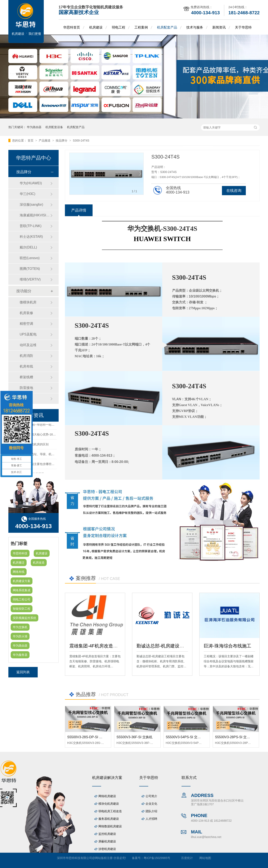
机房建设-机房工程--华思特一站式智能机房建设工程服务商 (49, 426)
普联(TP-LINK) (31, 226)
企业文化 (151, 804)
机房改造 (39, 563)
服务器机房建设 (109, 819)
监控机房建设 (107, 834)
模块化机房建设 (109, 804)
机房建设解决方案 (107, 778)
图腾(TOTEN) (30, 269)
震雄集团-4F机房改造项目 (96, 646)
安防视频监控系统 (24, 618)
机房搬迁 (19, 563)
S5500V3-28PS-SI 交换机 (234, 737)
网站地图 (205, 858)
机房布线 (26, 366)
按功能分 (24, 291)
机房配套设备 (54, 127)
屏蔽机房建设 (107, 841)
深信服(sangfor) (31, 205)
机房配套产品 (167, 27)
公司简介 (151, 796)
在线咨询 (234, 191)
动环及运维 (28, 345)
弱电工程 (119, 27)
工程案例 (141, 27)
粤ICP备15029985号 (157, 858)
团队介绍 (151, 811)
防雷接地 (26, 388)
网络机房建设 (107, 796)
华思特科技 (20, 553)
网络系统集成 (22, 590)
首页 (31, 140)
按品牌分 (62, 140)
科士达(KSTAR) (31, 237)
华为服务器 (20, 655)
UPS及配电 (28, 334)
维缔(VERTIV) (30, 279)
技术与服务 (195, 27)
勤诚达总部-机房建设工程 (163, 646)
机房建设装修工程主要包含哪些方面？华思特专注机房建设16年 (52, 465)
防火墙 (25, 398)
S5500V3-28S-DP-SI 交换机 (88, 737)
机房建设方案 (22, 581)
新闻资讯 (219, 27)
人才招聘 (151, 819)
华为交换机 (20, 627)
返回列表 (23, 672)
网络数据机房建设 (110, 826)
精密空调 (26, 324)
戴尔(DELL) (28, 247)
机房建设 (96, 27)
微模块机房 (28, 302)
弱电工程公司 (22, 599)
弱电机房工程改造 (110, 811)
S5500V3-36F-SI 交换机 (134, 737)
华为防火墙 (20, 636)
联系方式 (189, 778)
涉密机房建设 (107, 849)
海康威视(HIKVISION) (35, 215)
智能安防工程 (22, 609)
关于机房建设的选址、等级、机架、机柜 (37, 455)
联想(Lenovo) (30, 258)
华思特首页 (72, 27)
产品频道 (45, 140)
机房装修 (26, 313)
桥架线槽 (26, 377)
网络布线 (19, 572)
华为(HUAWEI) (31, 183)
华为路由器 (34, 127)
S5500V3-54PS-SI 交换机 (185, 737)
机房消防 (26, 356)
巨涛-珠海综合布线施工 (227, 646)
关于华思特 (243, 27)
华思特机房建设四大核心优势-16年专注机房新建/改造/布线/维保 (52, 435)
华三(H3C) (28, 194)
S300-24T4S (81, 140)
